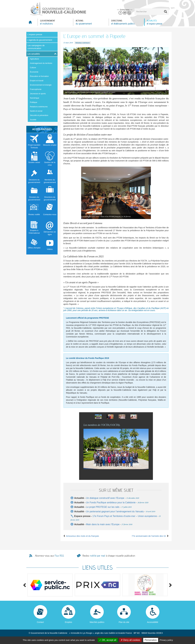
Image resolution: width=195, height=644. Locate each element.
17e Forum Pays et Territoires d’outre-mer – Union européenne (125, 516)
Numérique (35, 98)
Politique (34, 102)
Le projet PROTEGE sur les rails (103, 507)
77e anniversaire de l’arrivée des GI (150, 536)
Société (33, 120)
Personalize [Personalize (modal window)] (151, 640)
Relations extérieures (39, 107)
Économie (34, 72)
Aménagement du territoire (41, 63)
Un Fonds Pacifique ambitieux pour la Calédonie (111, 503)
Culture (33, 68)
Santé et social (36, 111)
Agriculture (34, 59)
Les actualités (34, 54)
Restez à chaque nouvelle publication (109, 556)
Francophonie (36, 89)
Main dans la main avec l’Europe (103, 524)
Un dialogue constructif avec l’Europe (105, 498)
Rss (129, 13)
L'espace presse (35, 34)
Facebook (120, 13)
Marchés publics (97, 622)
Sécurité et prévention (39, 115)
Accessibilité (153, 622)
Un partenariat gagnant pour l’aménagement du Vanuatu (115, 511)
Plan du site (124, 622)
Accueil (32, 23)
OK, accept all (108, 640)
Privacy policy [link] (166, 640)
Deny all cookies (130, 640)
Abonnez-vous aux (49, 556)
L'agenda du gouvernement (40, 40)
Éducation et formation (39, 76)
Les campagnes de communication (36, 47)
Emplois (68, 622)
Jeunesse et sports (38, 94)
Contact (40, 622)
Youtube (125, 13)
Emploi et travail (37, 81)
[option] (98, 416)
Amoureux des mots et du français (81, 536)
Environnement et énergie (41, 85)
